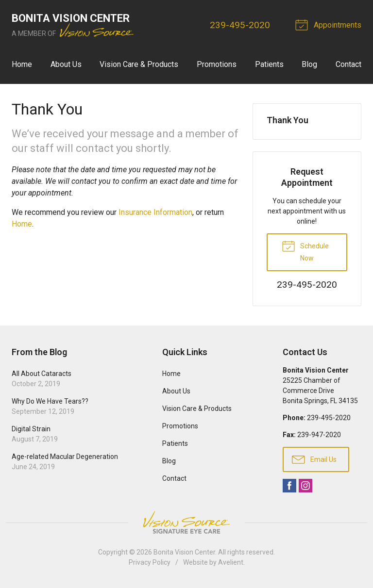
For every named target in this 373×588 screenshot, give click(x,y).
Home (22, 64)
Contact (348, 64)
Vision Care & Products (139, 64)
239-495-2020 (240, 25)
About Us (66, 64)
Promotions (217, 64)
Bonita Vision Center (184, 552)
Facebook (289, 486)
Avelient (231, 562)
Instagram (305, 486)
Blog (309, 64)
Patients (269, 64)
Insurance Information (155, 212)
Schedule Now (305, 250)
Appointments (330, 24)
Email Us (314, 459)
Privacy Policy (150, 562)
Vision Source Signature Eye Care (186, 522)
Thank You (288, 120)
